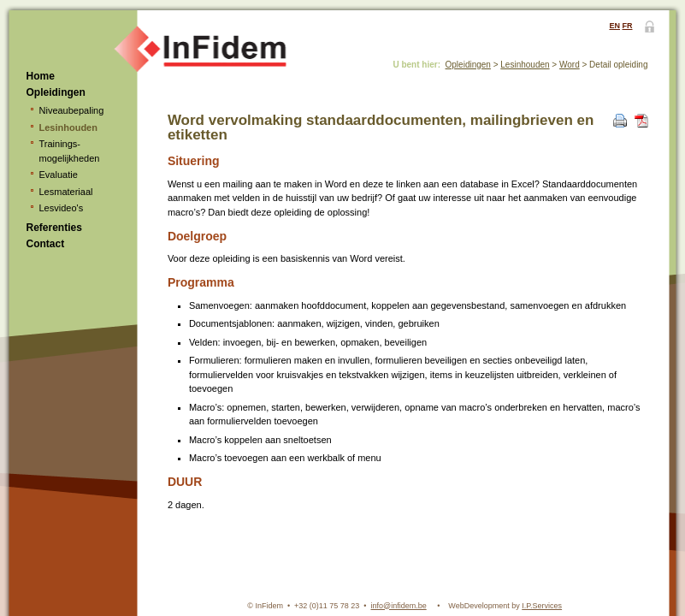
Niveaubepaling (72, 110)
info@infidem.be (399, 606)
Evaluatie (59, 175)
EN (614, 26)
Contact (46, 244)
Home (41, 76)
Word (570, 65)
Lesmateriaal (66, 192)
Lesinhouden (68, 127)
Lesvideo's (62, 208)
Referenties (54, 228)
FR (628, 26)
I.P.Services (542, 606)
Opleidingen (56, 92)
